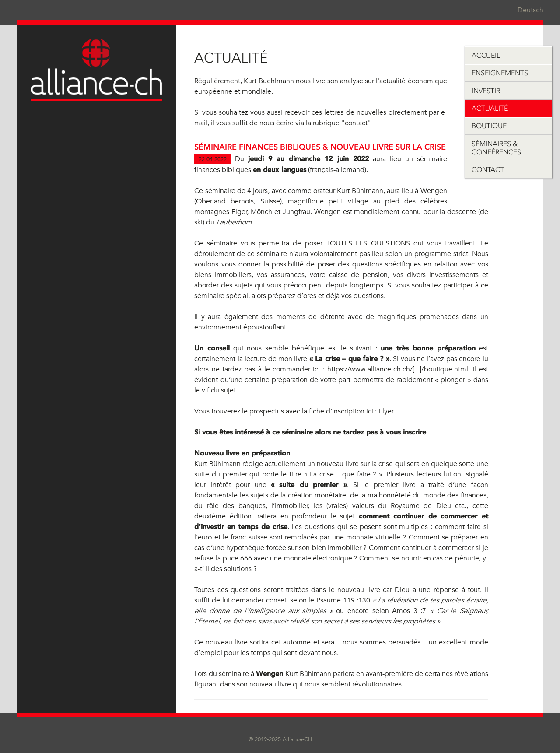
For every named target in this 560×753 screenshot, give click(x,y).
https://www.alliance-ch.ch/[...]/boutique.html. (399, 369)
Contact (488, 170)
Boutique (489, 126)
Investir (486, 91)
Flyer (386, 411)
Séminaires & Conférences (496, 148)
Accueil (486, 55)
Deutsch (530, 10)
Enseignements (500, 73)
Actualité (490, 108)
